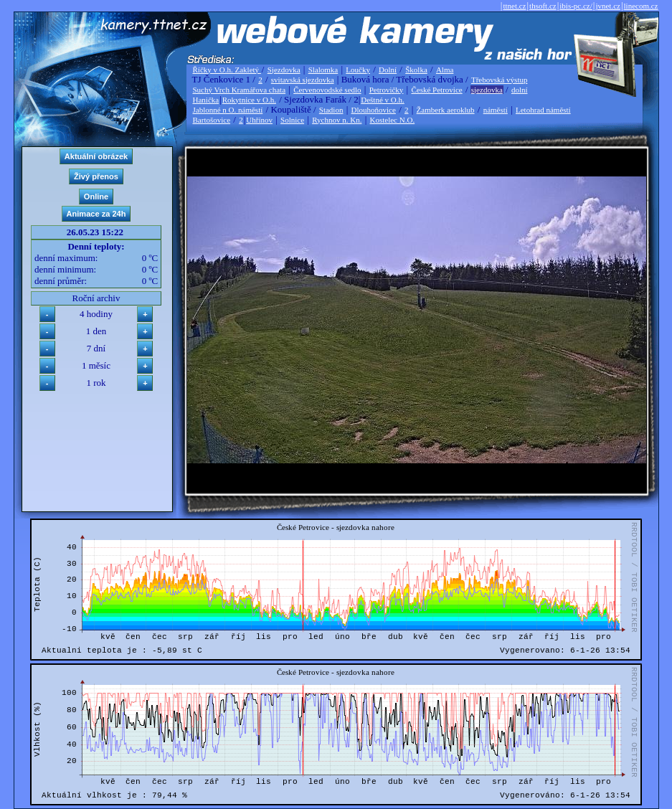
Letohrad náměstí (543, 110)
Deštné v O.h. (383, 100)
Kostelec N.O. (393, 120)
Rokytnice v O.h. (249, 100)
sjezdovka (487, 90)
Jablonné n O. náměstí (228, 110)
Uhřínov (259, 120)
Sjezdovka (284, 70)
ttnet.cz (514, 6)
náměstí (496, 110)
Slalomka (323, 70)
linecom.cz (641, 6)
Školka (416, 70)
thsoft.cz (543, 6)
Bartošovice (212, 120)
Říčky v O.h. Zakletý (227, 70)
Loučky (358, 70)
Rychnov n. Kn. (337, 120)
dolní (520, 90)
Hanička (206, 100)
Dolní (388, 70)
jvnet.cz (608, 6)
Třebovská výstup (500, 80)
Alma (445, 70)
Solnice (292, 120)
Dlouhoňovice (374, 110)
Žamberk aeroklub (446, 110)
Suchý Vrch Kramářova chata (240, 90)
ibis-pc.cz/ (576, 6)
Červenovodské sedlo (327, 90)
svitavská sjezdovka (303, 80)
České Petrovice (436, 90)
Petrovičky (387, 90)
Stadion (331, 110)
